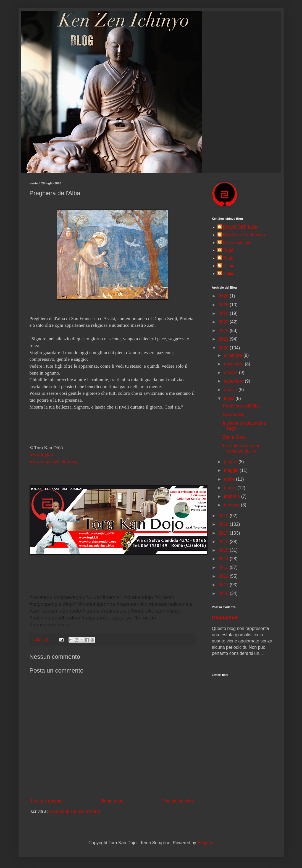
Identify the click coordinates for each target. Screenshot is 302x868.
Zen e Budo (234, 437)
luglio (230, 398)
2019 (224, 516)
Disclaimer (225, 617)
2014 (224, 559)
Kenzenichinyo (237, 243)
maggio (232, 470)
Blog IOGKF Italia (240, 227)
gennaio (232, 505)
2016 (224, 542)
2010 (224, 593)
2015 (224, 550)
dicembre (233, 355)
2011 (224, 585)
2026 (224, 296)
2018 (224, 524)
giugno (231, 462)
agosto (231, 390)
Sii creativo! (234, 415)
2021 (224, 339)
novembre (234, 364)
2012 (224, 576)
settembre (234, 381)
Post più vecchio (178, 801)
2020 (224, 348)
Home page (112, 801)
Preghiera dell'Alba (241, 406)
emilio (229, 274)
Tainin (229, 266)
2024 (224, 313)
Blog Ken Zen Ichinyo (244, 235)
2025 (224, 305)
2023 (224, 322)
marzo (231, 488)
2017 (224, 533)
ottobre (231, 372)
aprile (230, 479)
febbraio (232, 496)
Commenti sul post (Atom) (75, 811)
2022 (224, 330)
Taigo (228, 258)
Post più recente (47, 801)
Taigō (228, 250)
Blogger (205, 843)
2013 (224, 567)
